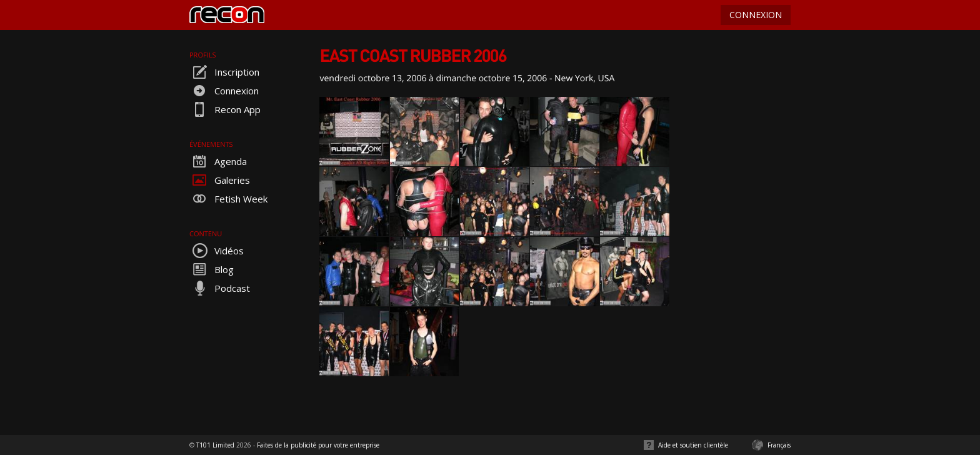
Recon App (225, 109)
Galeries (220, 180)
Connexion (224, 91)
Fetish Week (228, 199)
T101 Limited (215, 445)
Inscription (224, 72)
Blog (212, 269)
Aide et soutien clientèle (693, 445)
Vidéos (217, 251)
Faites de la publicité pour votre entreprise (318, 445)
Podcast (220, 288)
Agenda (218, 161)
